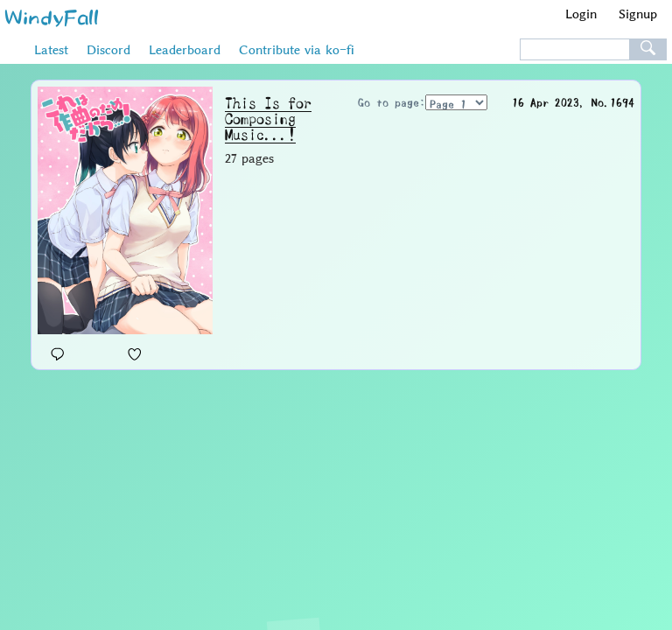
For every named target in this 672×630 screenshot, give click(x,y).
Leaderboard (185, 50)
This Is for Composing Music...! (268, 119)
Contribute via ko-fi (297, 50)
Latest (51, 50)
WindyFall (52, 17)
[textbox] (575, 50)
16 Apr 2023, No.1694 (573, 102)
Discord (108, 50)
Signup (638, 13)
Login (581, 13)
